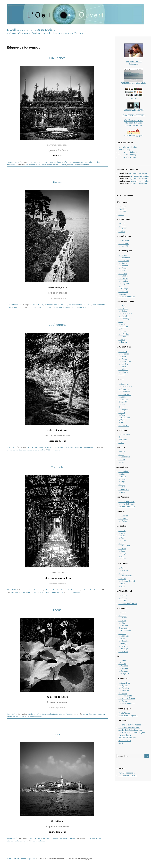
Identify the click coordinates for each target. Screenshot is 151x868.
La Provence (124, 425)
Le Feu (121, 573)
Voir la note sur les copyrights (80, 859)
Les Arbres (69, 447)
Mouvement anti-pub (127, 738)
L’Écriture (122, 663)
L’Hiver (121, 442)
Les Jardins (88, 162)
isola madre (27, 450)
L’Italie (121, 407)
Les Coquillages (125, 319)
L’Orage (122, 482)
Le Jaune (122, 541)
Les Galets (123, 596)
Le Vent (122, 492)
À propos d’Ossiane (134, 61)
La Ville (122, 375)
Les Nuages (123, 479)
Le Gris (121, 538)
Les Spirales (123, 641)
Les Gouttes (123, 327)
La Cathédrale (124, 683)
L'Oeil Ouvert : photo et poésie (31, 30)
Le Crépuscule (124, 457)
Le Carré (122, 613)
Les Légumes (124, 284)
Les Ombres (88, 447)
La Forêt (122, 271)
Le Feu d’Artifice (125, 576)
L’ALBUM (134, 93)
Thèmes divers (125, 735)
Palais (57, 182)
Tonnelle (57, 467)
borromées (30, 165)
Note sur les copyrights (134, 136)
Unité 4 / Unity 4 (125, 150)
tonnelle (54, 592)
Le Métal (122, 578)
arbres (9, 450)
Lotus (57, 610)
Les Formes (123, 626)
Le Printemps (124, 435)
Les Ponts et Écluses (127, 698)
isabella (38, 165)
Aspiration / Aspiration (128, 147)
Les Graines (123, 276)
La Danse (122, 661)
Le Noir (121, 543)
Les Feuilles (123, 266)
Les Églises (123, 686)
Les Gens (122, 212)
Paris (121, 423)
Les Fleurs (73, 162)
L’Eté (121, 437)
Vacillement (57, 325)
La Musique (123, 666)
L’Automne (123, 440)
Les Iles (80, 162)
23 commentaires (73, 592)
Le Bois (121, 568)
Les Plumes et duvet (127, 581)
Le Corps (122, 207)
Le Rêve (65, 162)
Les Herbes (123, 278)
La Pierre (122, 601)
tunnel (61, 592)
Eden (57, 734)
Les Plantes (67, 714)
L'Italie (34, 162)
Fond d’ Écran (124, 713)
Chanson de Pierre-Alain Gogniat (132, 733)
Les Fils (71, 590)
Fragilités (122, 209)
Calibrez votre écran (134, 126)
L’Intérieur (123, 693)
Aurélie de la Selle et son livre (130, 730)
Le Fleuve (122, 324)
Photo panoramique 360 (128, 716)
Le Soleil (61, 447)
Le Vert (121, 556)
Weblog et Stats (125, 740)
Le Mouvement (125, 631)
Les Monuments (98, 305)
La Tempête (124, 489)
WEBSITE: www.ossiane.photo (134, 76)
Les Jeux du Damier (126, 504)
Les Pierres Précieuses (128, 603)
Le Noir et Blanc (54, 162)
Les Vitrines (123, 372)
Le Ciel (121, 454)
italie (44, 165)
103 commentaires (55, 450)
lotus (24, 717)
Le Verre (122, 586)
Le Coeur (122, 615)
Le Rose (122, 551)
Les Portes (123, 701)
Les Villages (70, 838)
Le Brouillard (124, 471)
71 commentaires (35, 717)
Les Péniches (124, 334)
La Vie (121, 214)
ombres (47, 592)
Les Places (123, 359)
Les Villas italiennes (14, 307)
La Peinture (123, 671)
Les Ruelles (123, 364)
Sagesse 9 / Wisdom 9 (127, 155)
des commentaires (128, 776)
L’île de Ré (123, 402)
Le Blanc (122, 530)
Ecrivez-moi (134, 64)
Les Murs (122, 357)
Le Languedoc (124, 410)
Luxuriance (57, 58)
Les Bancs (123, 351)
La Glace (122, 474)
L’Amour (122, 224)
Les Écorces (123, 571)
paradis (70, 165)
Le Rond (122, 639)
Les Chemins (62, 590)
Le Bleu (122, 533)
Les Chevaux (124, 243)
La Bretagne (124, 384)
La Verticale (123, 651)
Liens (134, 123)
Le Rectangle (124, 636)
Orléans (122, 420)
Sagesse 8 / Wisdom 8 (127, 157)
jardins (49, 165)
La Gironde (123, 400)
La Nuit (121, 462)
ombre (42, 450)
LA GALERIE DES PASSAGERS (134, 115)
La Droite (122, 620)
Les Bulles (123, 311)
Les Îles (122, 405)
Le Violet (122, 559)
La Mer (121, 286)
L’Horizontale (124, 628)
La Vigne (122, 294)
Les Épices (123, 263)
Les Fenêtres (124, 691)
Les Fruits (72, 305)
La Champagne (125, 394)
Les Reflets (123, 521)
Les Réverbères (125, 362)
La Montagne (124, 289)
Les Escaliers (124, 688)
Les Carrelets (124, 316)
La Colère (122, 229)
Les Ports (122, 337)
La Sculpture (42, 162)
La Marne (122, 415)
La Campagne (124, 258)
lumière (36, 450)
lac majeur (57, 165)
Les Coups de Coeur (126, 501)
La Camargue (124, 389)
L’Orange (122, 548)
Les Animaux (124, 241)
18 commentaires (79, 307)
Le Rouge (122, 554)
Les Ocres (122, 598)
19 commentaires (82, 165)
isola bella (47, 307)
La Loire (122, 412)
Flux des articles (127, 773)
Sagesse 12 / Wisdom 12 (128, 152)
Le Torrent (123, 342)
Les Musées (123, 669)
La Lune (122, 459)
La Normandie (124, 418)
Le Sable (122, 339)
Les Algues (123, 306)
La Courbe (123, 618)
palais (64, 165)
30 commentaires (38, 841)
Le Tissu (122, 584)
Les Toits (122, 367)
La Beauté (123, 226)
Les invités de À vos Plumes (130, 725)
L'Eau (35, 305)
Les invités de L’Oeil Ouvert (129, 727)
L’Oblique (122, 633)
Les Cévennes (124, 392)
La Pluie (122, 484)
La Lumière (39, 447)
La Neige (122, 477)
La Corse (122, 397)
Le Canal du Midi (125, 314)
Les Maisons (124, 354)
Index (121, 743)
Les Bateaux (62, 305)
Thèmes (134, 120)
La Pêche (122, 332)
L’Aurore (122, 452)
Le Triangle (123, 649)
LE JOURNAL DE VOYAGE (134, 107)
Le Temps (123, 644)
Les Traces (123, 646)
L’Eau (121, 321)
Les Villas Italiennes (127, 297)
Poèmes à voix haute (127, 507)
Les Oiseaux (123, 246)
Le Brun (122, 536)
